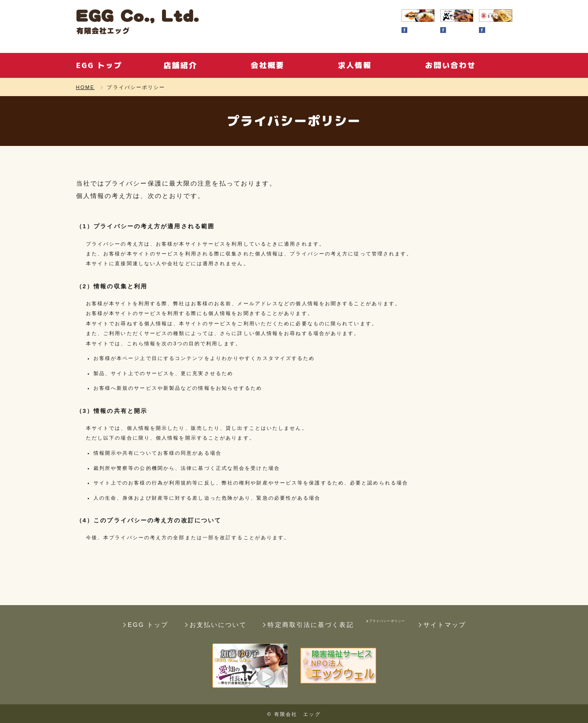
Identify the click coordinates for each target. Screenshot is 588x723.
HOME (85, 87)
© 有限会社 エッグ (294, 714)
